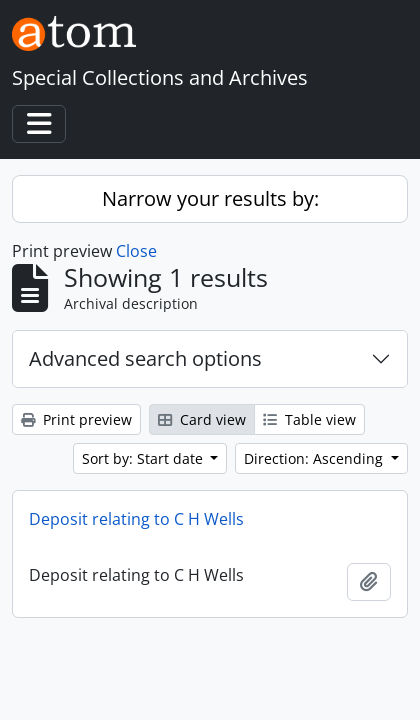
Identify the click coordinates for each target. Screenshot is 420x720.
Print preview (76, 419)
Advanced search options (145, 358)
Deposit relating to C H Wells (136, 519)
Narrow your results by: (210, 198)
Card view (202, 419)
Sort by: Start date (144, 458)
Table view (309, 419)
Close (136, 251)
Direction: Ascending (315, 458)
